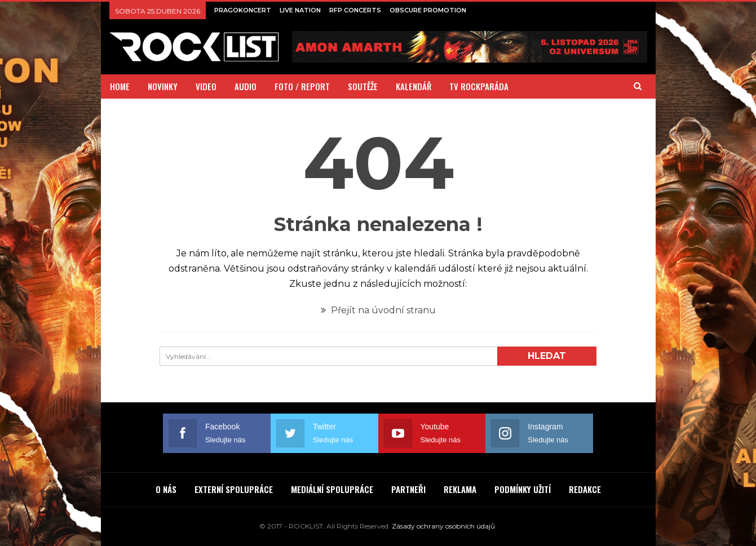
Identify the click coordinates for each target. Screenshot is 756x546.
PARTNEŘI (408, 489)
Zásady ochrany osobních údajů (443, 526)
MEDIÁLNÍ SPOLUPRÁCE (332, 489)
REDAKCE (585, 489)
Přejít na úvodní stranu (378, 310)
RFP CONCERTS (355, 10)
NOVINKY (163, 86)
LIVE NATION (300, 10)
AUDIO (246, 86)
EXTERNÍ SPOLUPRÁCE (234, 489)
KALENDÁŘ (414, 86)
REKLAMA (460, 489)
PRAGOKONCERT (243, 10)
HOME (120, 86)
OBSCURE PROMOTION (428, 10)
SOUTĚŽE (363, 86)
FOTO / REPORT (302, 86)
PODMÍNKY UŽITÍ (523, 489)
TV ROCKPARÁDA (479, 86)
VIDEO (206, 86)
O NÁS (166, 489)
